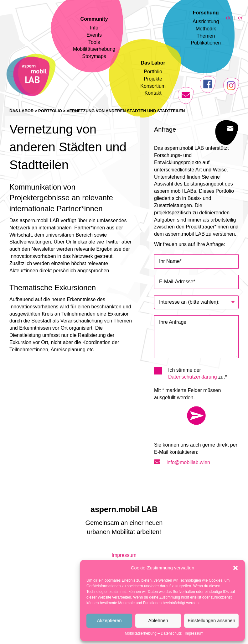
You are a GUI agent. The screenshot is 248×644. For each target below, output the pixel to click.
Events (94, 35)
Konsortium (153, 86)
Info (94, 28)
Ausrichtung (206, 21)
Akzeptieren (109, 620)
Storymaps (94, 56)
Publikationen (206, 43)
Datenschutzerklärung (193, 377)
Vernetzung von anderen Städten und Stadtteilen (126, 111)
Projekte (153, 79)
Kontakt (153, 93)
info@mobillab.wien (182, 462)
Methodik (206, 29)
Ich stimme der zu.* (193, 373)
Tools (94, 42)
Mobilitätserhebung (94, 49)
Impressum (194, 633)
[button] (235, 568)
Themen (206, 36)
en (241, 17)
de (229, 17)
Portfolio (153, 72)
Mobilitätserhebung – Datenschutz (153, 633)
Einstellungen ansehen (211, 620)
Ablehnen (158, 620)
